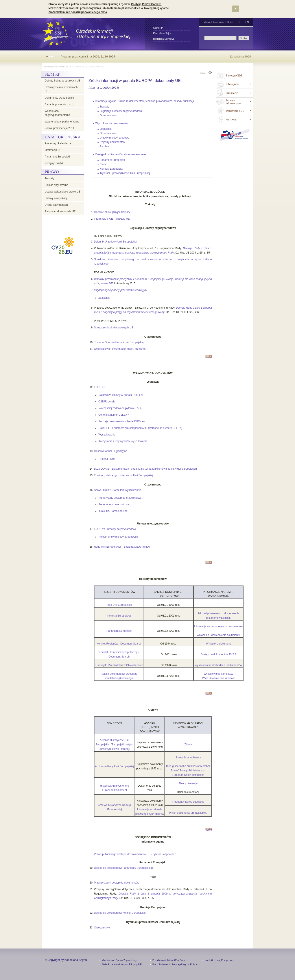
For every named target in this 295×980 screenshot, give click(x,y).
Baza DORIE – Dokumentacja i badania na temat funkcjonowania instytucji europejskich (145, 469)
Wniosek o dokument (218, 644)
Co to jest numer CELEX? (113, 415)
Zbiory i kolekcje (188, 784)
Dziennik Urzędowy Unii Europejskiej (115, 242)
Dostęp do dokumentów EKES (218, 654)
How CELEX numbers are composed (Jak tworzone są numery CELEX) (140, 428)
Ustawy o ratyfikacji (56, 198)
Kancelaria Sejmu (163, 33)
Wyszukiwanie (107, 435)
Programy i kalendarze (58, 143)
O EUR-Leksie (107, 402)
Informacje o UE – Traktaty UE (112, 219)
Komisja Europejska (111, 169)
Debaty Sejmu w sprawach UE (63, 81)
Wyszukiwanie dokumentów (112, 123)
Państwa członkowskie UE (60, 211)
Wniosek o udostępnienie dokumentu (218, 635)
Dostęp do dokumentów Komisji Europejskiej (120, 913)
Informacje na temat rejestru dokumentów (218, 626)
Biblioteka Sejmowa (164, 39)
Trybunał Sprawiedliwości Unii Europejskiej (125, 173)
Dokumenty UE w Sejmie (59, 98)
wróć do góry (209, 357)
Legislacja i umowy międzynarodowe (121, 111)
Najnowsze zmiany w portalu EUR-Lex (121, 395)
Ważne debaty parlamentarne (62, 122)
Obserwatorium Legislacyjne (111, 451)
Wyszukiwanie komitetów (218, 674)
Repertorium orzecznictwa (114, 504)
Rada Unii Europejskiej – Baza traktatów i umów (122, 547)
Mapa (207, 22)
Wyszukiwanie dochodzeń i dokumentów (218, 665)
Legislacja (106, 129)
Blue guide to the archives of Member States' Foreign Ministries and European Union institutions (188, 771)
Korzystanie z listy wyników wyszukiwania (123, 441)
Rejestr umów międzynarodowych (118, 537)
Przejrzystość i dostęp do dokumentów (117, 883)
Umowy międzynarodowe (114, 138)
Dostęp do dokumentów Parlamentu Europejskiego (124, 868)
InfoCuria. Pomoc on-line (113, 511)
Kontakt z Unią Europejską (219, 960)
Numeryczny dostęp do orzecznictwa (120, 498)
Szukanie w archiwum (188, 758)
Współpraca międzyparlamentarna (57, 113)
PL (239, 22)
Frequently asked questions (188, 802)
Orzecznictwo (108, 115)
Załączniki (104, 298)
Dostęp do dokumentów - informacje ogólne (121, 154)
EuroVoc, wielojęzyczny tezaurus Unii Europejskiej (123, 475)
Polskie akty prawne (56, 185)
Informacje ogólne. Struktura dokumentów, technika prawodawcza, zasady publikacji (145, 101)
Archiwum (218, 22)
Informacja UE (65, 67)
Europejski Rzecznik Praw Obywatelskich (119, 665)
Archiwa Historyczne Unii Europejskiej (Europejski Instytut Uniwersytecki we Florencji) (115, 745)
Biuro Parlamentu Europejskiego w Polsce (175, 964)
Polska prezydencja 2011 (59, 128)
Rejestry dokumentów (112, 142)
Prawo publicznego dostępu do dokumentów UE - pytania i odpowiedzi (135, 854)
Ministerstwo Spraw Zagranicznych (120, 960)
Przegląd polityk (54, 163)
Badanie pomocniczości (59, 104)
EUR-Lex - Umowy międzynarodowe (115, 529)
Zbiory (188, 745)
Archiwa (104, 146)
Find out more (107, 459)
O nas (230, 22)
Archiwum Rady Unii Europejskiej (115, 766)
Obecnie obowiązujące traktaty (112, 212)
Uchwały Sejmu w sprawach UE (61, 89)
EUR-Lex (99, 387)
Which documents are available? (188, 813)
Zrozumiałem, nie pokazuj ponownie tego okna (78, 12)
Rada (103, 164)
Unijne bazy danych (56, 205)
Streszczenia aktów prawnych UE (114, 328)
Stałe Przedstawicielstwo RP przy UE (122, 964)
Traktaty (49, 178)
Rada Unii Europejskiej (119, 605)
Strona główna (50, 67)
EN (247, 22)
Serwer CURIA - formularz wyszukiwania (118, 490)
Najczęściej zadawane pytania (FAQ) (120, 408)
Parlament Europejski (57, 157)
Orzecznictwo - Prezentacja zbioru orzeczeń (120, 349)
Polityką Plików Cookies (146, 4)
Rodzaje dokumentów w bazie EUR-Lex (122, 421)
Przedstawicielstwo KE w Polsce (170, 960)
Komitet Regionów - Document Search (119, 644)
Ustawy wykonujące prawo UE (62, 192)
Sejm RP (158, 28)
